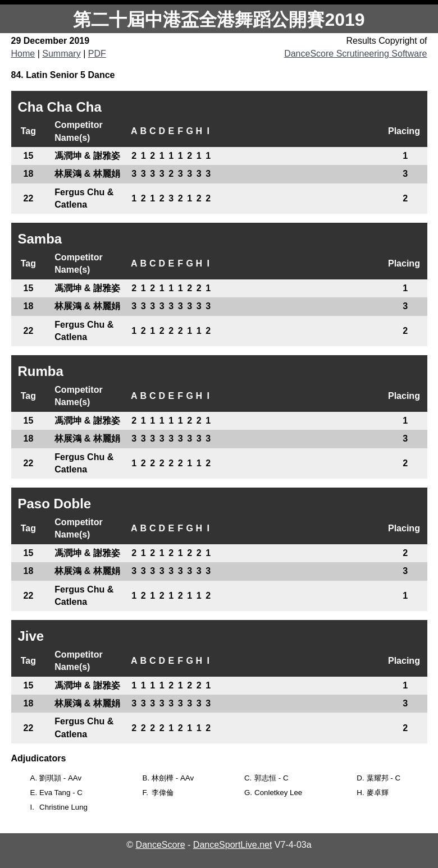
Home (23, 54)
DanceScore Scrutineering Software (355, 54)
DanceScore (161, 845)
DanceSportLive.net (233, 845)
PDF (97, 54)
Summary (61, 54)
